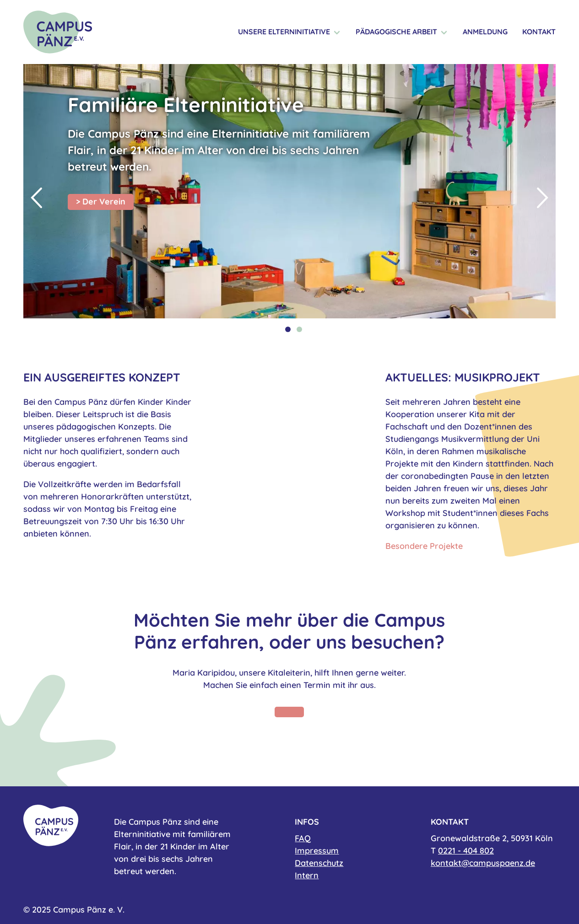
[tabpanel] (289, 191)
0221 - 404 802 (466, 851)
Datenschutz (319, 863)
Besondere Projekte (424, 546)
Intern (307, 875)
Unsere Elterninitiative (284, 32)
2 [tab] (299, 329)
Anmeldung (485, 32)
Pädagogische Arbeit (396, 32)
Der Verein (104, 201)
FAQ (303, 838)
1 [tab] (288, 329)
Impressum (317, 851)
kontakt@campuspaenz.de (483, 863)
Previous (36, 198)
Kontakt (539, 32)
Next (543, 198)
